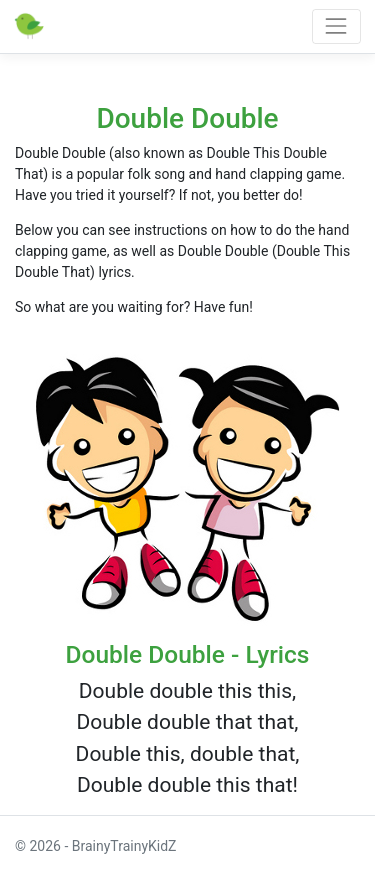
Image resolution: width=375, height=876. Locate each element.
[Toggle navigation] (336, 26)
